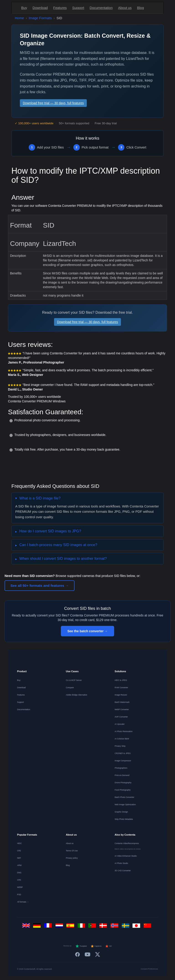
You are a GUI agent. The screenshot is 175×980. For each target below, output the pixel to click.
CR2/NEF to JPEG (123, 753)
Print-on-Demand (122, 775)
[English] (27, 927)
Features (60, 8)
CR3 (19, 880)
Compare (70, 688)
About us (125, 8)
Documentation (101, 8)
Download (40, 8)
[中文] (148, 927)
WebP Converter (122, 709)
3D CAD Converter (123, 871)
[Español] (71, 927)
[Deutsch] (38, 927)
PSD (19, 895)
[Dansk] (104, 927)
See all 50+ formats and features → (40, 586)
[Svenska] (126, 927)
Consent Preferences (149, 969)
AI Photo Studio (121, 863)
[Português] (93, 927)
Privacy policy (72, 858)
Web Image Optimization (125, 805)
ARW (19, 865)
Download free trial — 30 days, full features (53, 103)
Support (78, 8)
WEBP (20, 887)
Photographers (121, 768)
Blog (140, 8)
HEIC (19, 843)
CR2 (19, 851)
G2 (108, 946)
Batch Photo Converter (124, 797)
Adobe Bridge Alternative (77, 695)
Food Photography (123, 790)
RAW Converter (121, 688)
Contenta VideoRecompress (127, 843)
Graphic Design (121, 812)
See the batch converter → (88, 631)
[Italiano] (82, 927)
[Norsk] (115, 927)
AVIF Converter (121, 717)
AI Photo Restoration (124, 731)
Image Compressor (123, 761)
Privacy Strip (120, 746)
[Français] (49, 927)
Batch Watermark (122, 702)
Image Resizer (121, 695)
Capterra (96, 946)
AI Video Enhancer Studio (126, 856)
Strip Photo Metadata (124, 819)
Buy (24, 8)
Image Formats (40, 18)
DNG (19, 873)
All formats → (23, 902)
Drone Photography (123, 783)
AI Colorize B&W (122, 739)
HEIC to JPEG (121, 680)
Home (19, 18)
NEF (19, 858)
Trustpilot (81, 946)
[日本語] (137, 927)
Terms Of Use (72, 851)
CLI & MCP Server (74, 680)
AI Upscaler (120, 724)
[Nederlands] (60, 927)
